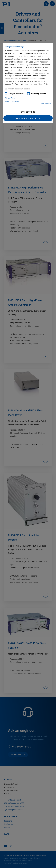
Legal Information (12, 101)
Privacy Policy (10, 98)
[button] (28, 118)
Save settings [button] (28, 112)
